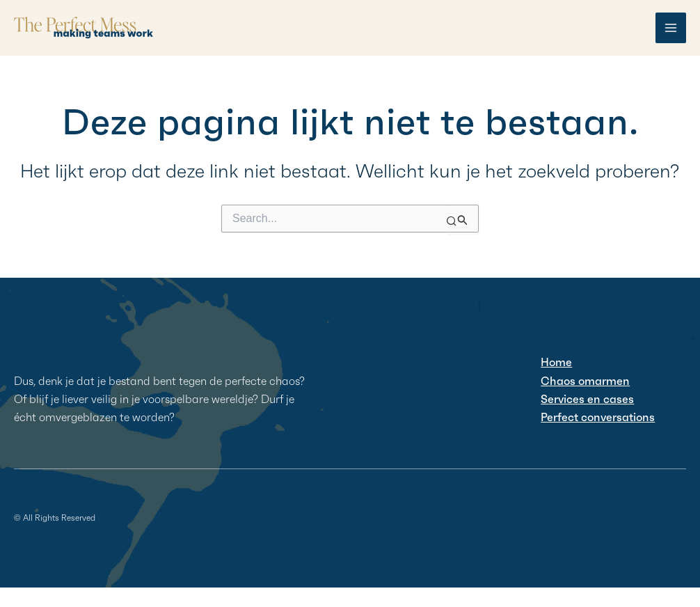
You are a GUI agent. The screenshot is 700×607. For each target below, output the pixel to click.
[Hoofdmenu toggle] (671, 28)
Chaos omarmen (585, 381)
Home (556, 362)
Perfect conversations (598, 417)
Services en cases (587, 399)
